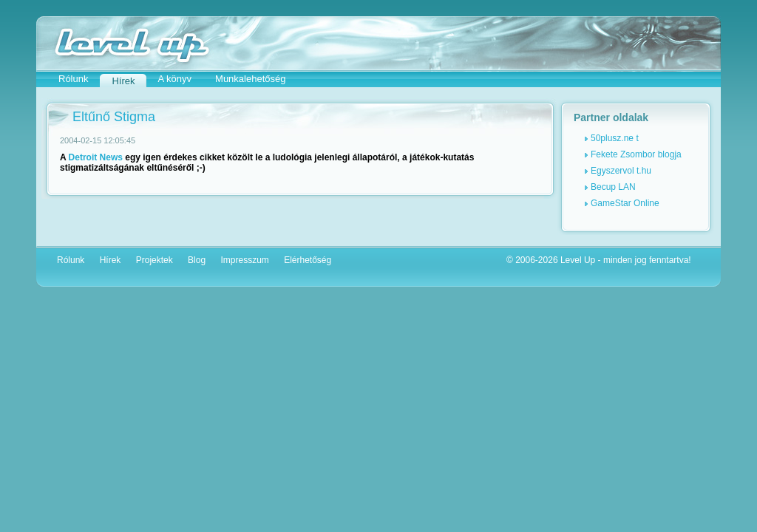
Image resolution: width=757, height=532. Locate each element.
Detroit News (96, 157)
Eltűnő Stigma (114, 117)
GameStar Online (625, 203)
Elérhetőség (308, 260)
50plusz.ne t (615, 138)
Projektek (155, 260)
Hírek (111, 260)
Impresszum (244, 260)
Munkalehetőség (250, 79)
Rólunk (73, 79)
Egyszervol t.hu (621, 171)
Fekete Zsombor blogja (636, 154)
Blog (197, 260)
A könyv (175, 79)
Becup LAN (613, 187)
